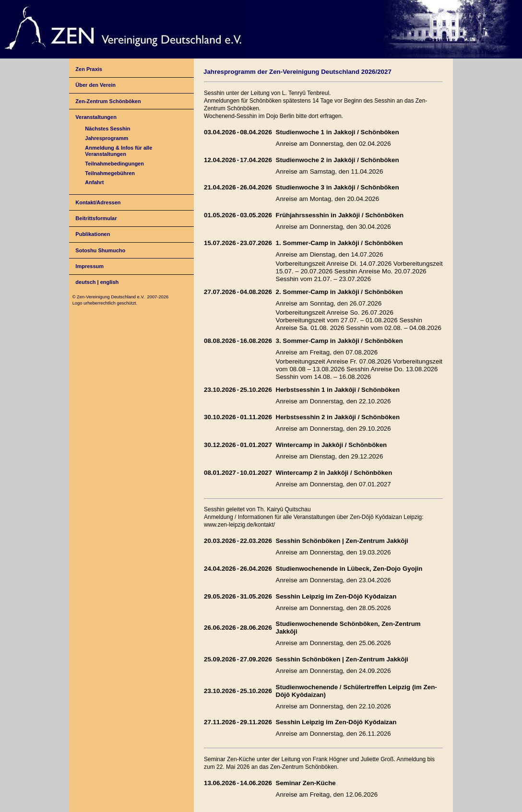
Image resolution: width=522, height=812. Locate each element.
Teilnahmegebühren (110, 173)
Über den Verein (95, 85)
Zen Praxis (89, 69)
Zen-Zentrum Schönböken (108, 101)
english (110, 282)
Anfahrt (94, 182)
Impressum (89, 266)
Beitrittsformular (96, 218)
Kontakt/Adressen (98, 202)
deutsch (85, 282)
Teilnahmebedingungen (114, 164)
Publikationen (93, 234)
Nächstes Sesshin (107, 129)
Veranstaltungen (96, 117)
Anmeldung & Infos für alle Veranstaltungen (119, 151)
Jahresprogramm (107, 138)
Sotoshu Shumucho (100, 250)
